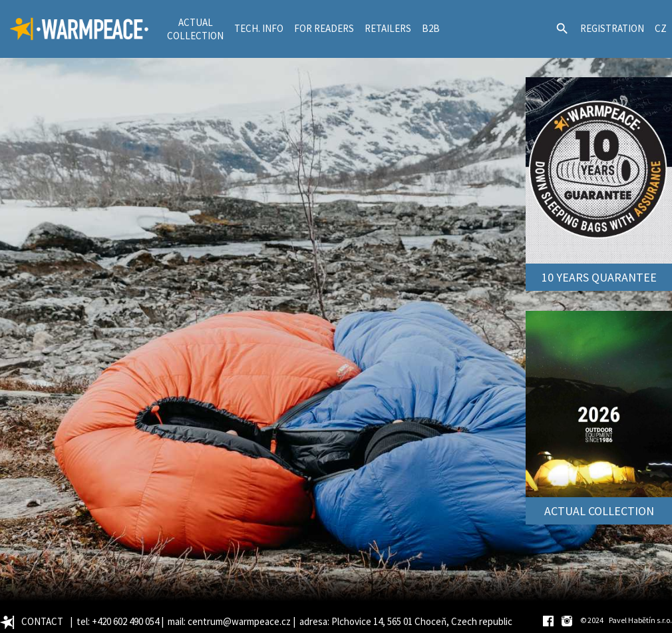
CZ (661, 28)
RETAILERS (388, 28)
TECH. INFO (259, 28)
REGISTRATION (612, 28)
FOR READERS (324, 28)
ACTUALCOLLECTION (195, 29)
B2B (431, 28)
